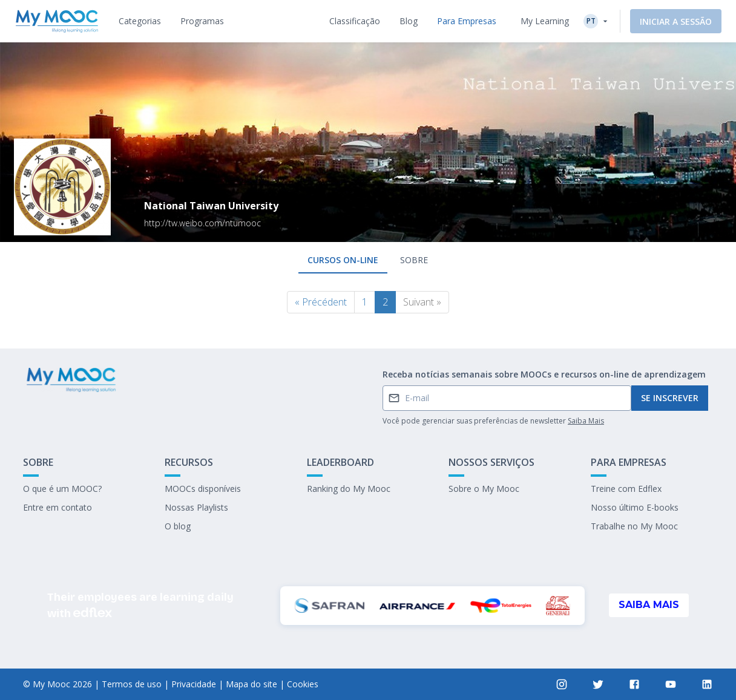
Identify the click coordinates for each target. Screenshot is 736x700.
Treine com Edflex (626, 489)
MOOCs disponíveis (203, 489)
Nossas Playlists (196, 507)
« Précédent (321, 302)
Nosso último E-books (635, 507)
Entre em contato (57, 507)
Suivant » (422, 302)
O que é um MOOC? (62, 489)
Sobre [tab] (414, 260)
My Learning (545, 21)
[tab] (140, 21)
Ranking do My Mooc (349, 489)
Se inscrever (670, 398)
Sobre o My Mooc (484, 489)
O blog (178, 526)
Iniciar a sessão (676, 21)
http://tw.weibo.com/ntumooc (202, 223)
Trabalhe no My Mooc (634, 526)
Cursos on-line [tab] (343, 260)
